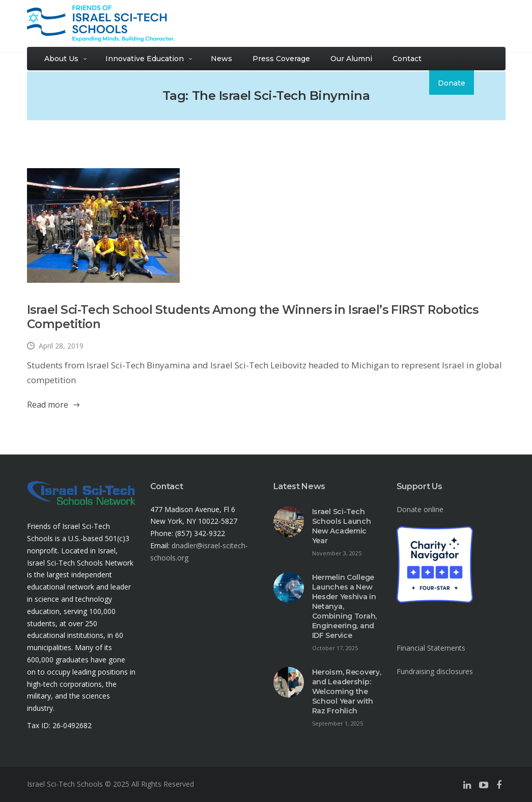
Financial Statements (431, 648)
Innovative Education (145, 59)
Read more (48, 405)
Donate (452, 83)
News (221, 59)
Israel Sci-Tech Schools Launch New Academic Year (342, 526)
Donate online (420, 509)
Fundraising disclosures (435, 671)
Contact (407, 59)
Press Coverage (281, 59)
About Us (61, 59)
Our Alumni (351, 59)
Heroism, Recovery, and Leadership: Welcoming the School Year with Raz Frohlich (347, 691)
